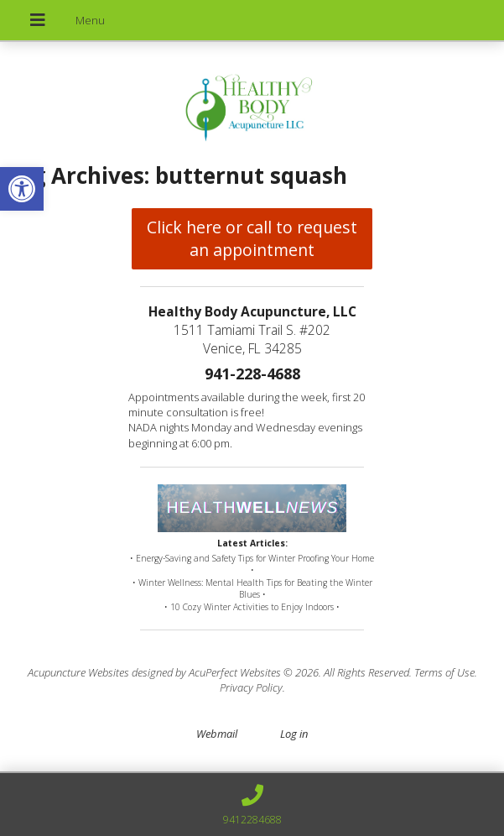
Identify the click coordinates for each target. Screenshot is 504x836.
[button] (22, 189)
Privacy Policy (251, 687)
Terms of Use (444, 672)
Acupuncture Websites (78, 672)
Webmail (217, 734)
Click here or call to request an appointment (252, 238)
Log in (294, 734)
